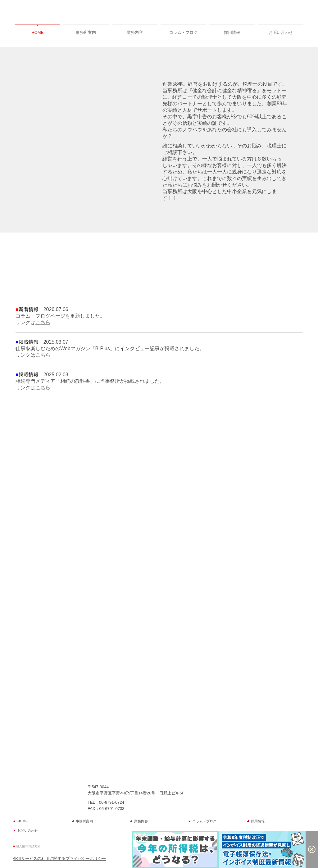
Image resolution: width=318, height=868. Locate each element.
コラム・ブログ (183, 32)
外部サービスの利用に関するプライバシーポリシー (59, 859)
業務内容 (135, 32)
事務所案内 (86, 32)
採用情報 (232, 32)
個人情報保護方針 (28, 846)
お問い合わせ (281, 32)
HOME (37, 32)
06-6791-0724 (112, 802)
